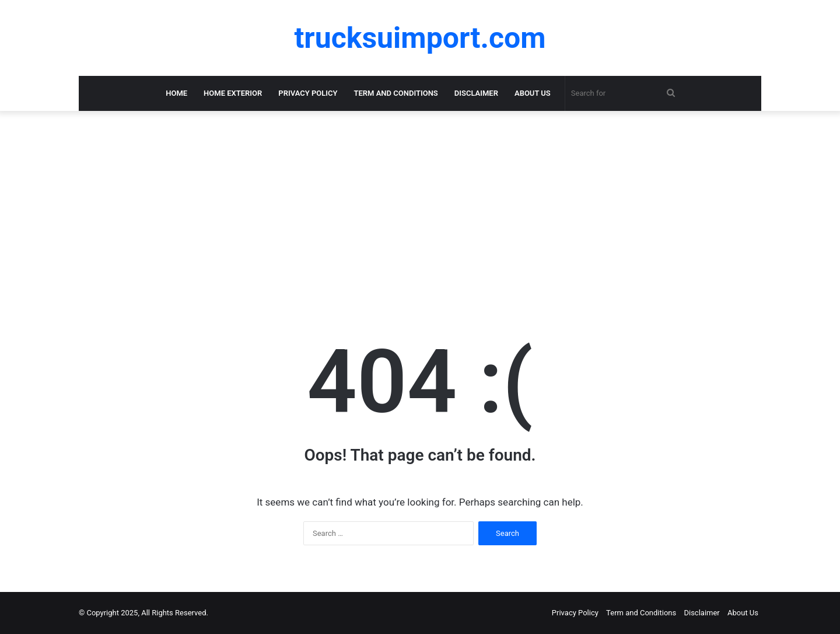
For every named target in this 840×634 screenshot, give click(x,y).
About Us (533, 93)
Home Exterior (233, 93)
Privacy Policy (308, 93)
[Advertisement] (420, 204)
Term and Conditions (396, 93)
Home (176, 93)
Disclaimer (476, 93)
